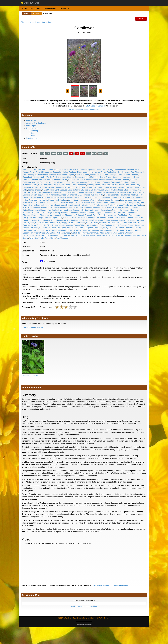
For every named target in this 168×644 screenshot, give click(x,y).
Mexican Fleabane (137, 205)
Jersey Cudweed (75, 200)
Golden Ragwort (71, 192)
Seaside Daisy (54, 223)
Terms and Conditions (84, 625)
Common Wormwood (111, 182)
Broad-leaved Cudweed (46, 175)
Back (141, 19)
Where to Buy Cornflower (36, 123)
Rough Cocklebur (30, 220)
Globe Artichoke (35, 192)
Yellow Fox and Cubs (132, 235)
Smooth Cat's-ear (120, 225)
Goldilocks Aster (99, 192)
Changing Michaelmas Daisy (93, 177)
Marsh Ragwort (67, 205)
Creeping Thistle (94, 185)
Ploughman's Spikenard (74, 215)
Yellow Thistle (50, 238)
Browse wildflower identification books (84, 110)
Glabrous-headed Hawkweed (92, 190)
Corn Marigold (58, 185)
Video (33, 136)
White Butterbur (106, 233)
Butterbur (94, 175)
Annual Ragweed (88, 170)
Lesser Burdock (84, 203)
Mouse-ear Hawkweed (59, 208)
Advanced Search (50, 9)
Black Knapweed (84, 172)
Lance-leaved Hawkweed (109, 200)
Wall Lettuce (51, 233)
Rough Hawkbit (44, 220)
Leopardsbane (63, 203)
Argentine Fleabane (118, 170)
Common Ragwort (95, 182)
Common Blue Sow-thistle (41, 180)
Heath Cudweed (66, 197)
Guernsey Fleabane (75, 195)
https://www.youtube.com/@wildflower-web (110, 585)
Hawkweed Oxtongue (51, 197)
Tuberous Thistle (126, 230)
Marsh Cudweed (37, 205)
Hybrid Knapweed (30, 200)
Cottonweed (81, 185)
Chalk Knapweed (59, 177)
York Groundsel (62, 238)
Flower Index (65, 9)
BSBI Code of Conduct (95, 106)
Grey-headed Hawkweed (56, 195)
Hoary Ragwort (137, 197)
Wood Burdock (56, 235)
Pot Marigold (123, 215)
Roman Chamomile (135, 218)
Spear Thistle (66, 228)
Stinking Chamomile (126, 228)
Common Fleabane (122, 180)
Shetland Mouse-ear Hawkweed (123, 223)
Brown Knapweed (82, 175)
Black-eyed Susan (99, 172)
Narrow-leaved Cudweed (90, 208)
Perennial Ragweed (96, 213)
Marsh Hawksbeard (52, 205)
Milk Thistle (28, 208)
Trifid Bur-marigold (111, 230)
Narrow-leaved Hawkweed (111, 208)
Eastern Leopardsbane (57, 187)
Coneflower (125, 182)
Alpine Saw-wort (74, 170)
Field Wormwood (132, 187)
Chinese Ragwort (134, 177)
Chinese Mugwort (119, 177)
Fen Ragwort (99, 187)
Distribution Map (33, 138)
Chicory (109, 177)
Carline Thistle (46, 177)
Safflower (85, 220)
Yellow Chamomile (115, 235)
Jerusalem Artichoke (90, 200)
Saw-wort (99, 220)
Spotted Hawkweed (95, 228)
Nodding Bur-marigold (102, 210)
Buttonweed (103, 175)
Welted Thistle (77, 233)
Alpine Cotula (47, 170)
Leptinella (73, 203)
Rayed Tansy (57, 218)
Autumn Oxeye (29, 172)
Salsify (92, 220)
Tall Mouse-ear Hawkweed (56, 230)
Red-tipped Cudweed (104, 218)
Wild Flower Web (30, 3)
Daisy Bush (106, 185)
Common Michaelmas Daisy (60, 182)
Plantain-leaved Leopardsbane (52, 215)
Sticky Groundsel (110, 228)
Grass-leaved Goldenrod (116, 192)
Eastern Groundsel (40, 187)
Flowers (36, 13)
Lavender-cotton (127, 200)
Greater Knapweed (38, 195)
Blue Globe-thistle (138, 172)
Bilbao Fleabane (70, 172)
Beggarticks (58, 172)
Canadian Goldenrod (31, 177)
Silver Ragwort (53, 225)
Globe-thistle (47, 192)
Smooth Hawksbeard (136, 225)
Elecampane (72, 187)
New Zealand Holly (76, 210)
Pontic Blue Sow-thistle (108, 215)
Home (25, 9)
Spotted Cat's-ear (79, 228)
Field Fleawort (119, 187)
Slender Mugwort (66, 225)
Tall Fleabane (39, 230)
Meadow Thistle (107, 205)
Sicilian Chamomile (38, 225)
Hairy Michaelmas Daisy (129, 195)
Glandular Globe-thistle (114, 190)
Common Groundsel (40, 182)
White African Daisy (91, 233)
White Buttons (118, 233)
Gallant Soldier (48, 190)
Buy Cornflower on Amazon (33, 327)
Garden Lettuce (61, 190)
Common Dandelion (105, 180)
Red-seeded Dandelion (86, 218)
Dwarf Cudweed (117, 185)
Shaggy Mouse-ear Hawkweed (73, 223)
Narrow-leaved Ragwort (38, 210)
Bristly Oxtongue (30, 175)
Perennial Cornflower (79, 213)
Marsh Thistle (94, 205)
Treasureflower (97, 230)
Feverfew (109, 187)
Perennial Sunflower (130, 213)
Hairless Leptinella (112, 195)
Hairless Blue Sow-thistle (93, 195)
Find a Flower (35, 9)
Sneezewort (55, 228)
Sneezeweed (44, 228)
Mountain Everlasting (41, 208)
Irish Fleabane (62, 200)
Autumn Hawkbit (133, 170)
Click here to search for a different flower (37, 22)
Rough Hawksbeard (59, 220)
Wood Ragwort (69, 235)
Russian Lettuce (74, 220)
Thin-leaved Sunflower (81, 230)
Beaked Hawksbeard (44, 172)
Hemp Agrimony (95, 197)
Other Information (33, 128)
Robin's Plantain (120, 218)
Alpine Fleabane (60, 170)
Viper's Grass (40, 233)
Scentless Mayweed (127, 220)
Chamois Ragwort (74, 177)
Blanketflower (112, 172)
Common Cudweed (76, 180)
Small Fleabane (106, 225)
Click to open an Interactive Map (84, 606)
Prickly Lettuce (135, 215)
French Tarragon (35, 190)
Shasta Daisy (104, 223)
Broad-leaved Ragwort (65, 175)
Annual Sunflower (102, 170)
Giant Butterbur (74, 190)
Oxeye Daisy (36, 213)
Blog (32, 133)
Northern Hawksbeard (121, 210)
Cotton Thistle (70, 185)
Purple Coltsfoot (45, 218)
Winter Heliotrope (42, 235)
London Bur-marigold (127, 203)
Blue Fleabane (124, 172)
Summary (34, 131)
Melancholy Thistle (121, 205)
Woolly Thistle (95, 235)
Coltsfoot (27, 180)
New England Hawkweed (58, 210)
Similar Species (32, 126)
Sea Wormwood (42, 223)
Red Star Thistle (70, 218)
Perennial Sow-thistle (113, 213)
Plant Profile (31, 121)
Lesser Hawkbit (97, 203)
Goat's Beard (58, 192)
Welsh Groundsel (63, 233)
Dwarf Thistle (130, 185)
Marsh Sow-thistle (81, 205)
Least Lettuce (39, 203)
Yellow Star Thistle (36, 238)
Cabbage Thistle (115, 175)
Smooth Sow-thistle (31, 228)
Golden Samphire (85, 192)
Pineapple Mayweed (31, 215)
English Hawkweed (85, 187)
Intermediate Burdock (47, 200)
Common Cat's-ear (60, 180)
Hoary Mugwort (124, 197)
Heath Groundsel (81, 197)
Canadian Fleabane (130, 175)
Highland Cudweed (109, 197)
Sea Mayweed (29, 223)
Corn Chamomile (45, 185)
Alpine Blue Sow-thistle (32, 170)
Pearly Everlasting (62, 213)
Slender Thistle (80, 225)
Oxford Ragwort (48, 213)
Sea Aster (140, 220)
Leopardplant (51, 203)
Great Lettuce (132, 192)
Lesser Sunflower (111, 203)
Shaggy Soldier (92, 223)
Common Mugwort (79, 182)
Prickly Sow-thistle (30, 218)
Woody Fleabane (82, 235)
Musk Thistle (74, 208)
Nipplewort (89, 210)
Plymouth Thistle (91, 215)
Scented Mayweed (111, 220)
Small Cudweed (93, 225)
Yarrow (104, 235)
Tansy (69, 230)
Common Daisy (90, 180)
